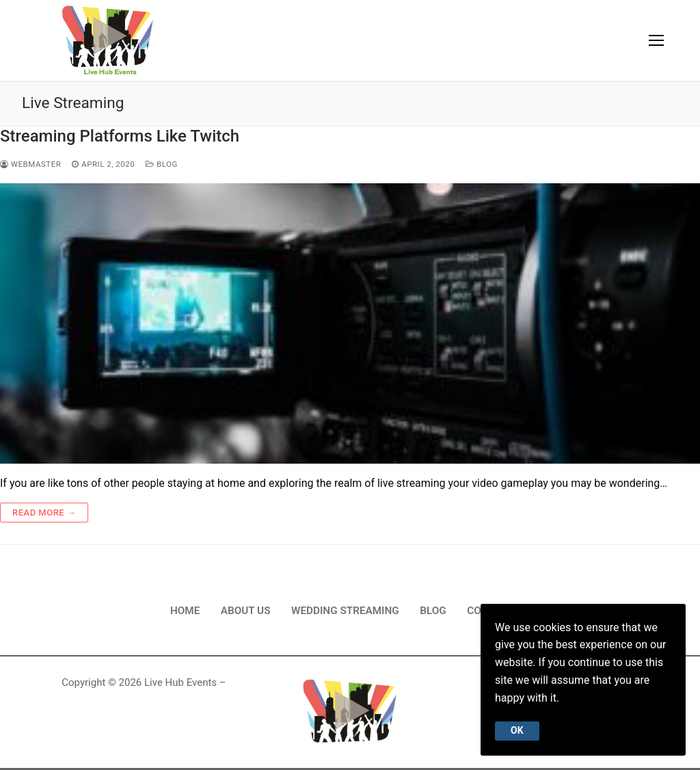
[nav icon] (656, 40)
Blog (162, 164)
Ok (517, 730)
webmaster (30, 164)
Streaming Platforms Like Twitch (120, 136)
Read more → (44, 513)
